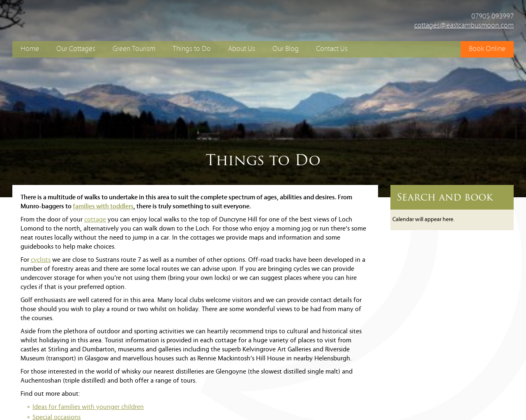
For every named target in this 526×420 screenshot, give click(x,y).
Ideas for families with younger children (88, 407)
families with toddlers (103, 207)
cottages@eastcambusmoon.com (464, 26)
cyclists (41, 260)
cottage (95, 220)
